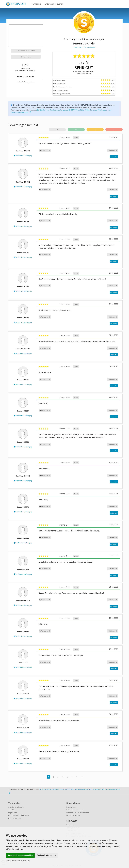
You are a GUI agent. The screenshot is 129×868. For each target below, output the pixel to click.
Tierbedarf (77, 48)
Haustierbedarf (89, 48)
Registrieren (13, 813)
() (113, 150)
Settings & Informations (47, 855)
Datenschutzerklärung (23, 861)
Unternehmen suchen (54, 4)
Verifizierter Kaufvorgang (23, 156)
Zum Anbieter (26, 57)
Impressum (10, 861)
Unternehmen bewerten (26, 51)
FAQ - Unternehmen (73, 815)
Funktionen (37, 4)
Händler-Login (71, 807)
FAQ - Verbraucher (15, 818)
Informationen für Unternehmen (78, 813)
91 (57, 130)
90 (76, 130)
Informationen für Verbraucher (19, 815)
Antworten (114, 157)
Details (76, 138)
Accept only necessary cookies (20, 855)
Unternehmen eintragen (75, 810)
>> (82, 777)
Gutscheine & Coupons (16, 807)
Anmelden (12, 810)
